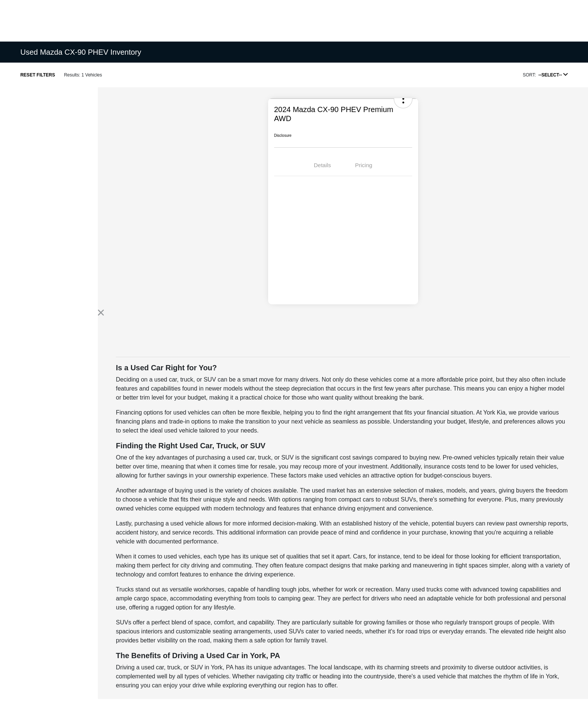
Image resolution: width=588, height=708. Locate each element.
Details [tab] (322, 165)
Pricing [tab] (364, 165)
